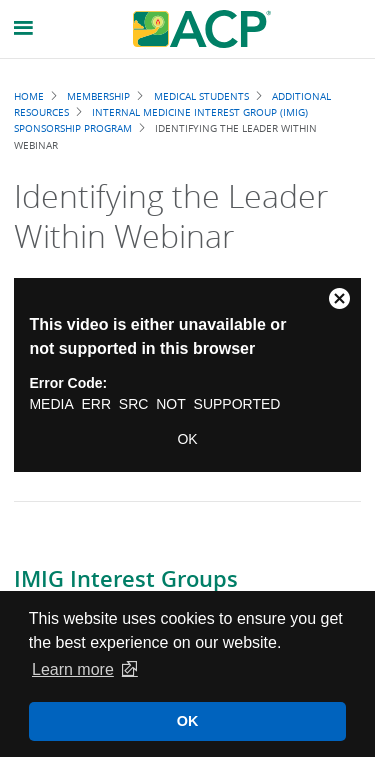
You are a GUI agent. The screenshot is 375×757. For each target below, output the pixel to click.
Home (29, 96)
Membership (98, 96)
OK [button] (188, 721)
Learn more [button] (73, 669)
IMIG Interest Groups (126, 579)
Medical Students (201, 96)
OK (187, 439)
